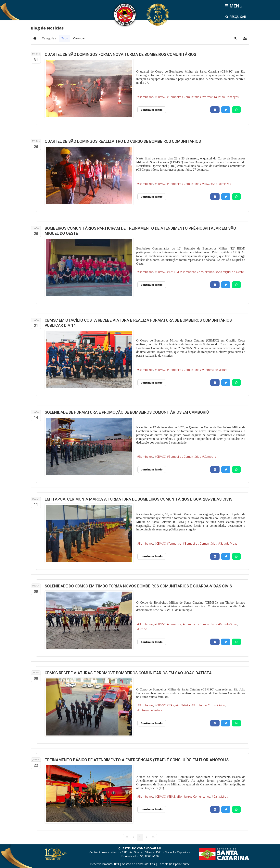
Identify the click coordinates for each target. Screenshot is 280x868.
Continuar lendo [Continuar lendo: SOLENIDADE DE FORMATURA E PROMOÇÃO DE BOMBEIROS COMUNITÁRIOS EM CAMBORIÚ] (152, 469)
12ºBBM (174, 272)
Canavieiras (221, 797)
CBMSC (161, 97)
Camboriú (210, 457)
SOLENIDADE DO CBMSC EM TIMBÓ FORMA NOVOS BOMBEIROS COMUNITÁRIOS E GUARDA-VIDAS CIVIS (138, 586)
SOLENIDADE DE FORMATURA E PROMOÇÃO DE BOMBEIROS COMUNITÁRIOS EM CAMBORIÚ (127, 412)
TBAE (172, 797)
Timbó (143, 629)
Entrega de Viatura (216, 370)
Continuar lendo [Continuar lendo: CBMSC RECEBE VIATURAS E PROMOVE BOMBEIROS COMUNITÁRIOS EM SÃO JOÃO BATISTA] (152, 723)
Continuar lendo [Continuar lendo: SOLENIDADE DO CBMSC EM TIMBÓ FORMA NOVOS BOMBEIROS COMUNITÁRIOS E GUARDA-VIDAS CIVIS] (152, 642)
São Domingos (229, 97)
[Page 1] (140, 837)
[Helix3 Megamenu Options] (234, 6)
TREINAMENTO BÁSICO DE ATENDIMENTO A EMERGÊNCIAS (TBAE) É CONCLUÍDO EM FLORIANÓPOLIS (137, 760)
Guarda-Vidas (229, 544)
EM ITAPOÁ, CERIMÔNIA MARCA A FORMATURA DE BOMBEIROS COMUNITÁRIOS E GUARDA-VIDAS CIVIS (139, 499)
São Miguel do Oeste (230, 272)
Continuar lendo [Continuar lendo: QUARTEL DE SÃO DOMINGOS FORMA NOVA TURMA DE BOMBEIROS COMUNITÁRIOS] (152, 110)
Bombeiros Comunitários (185, 97)
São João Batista (179, 705)
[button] (235, 38)
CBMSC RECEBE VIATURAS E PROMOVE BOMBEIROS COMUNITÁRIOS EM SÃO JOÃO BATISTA (128, 673)
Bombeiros (146, 97)
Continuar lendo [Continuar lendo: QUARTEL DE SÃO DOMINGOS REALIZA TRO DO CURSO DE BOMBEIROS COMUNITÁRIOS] (152, 197)
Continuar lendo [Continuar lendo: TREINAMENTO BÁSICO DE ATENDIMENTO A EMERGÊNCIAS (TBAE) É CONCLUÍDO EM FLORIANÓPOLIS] (152, 809)
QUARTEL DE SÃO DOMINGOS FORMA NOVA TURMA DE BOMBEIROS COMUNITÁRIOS (120, 54)
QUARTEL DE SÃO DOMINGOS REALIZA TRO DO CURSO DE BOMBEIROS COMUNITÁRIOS (123, 141)
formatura (210, 97)
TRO (207, 184)
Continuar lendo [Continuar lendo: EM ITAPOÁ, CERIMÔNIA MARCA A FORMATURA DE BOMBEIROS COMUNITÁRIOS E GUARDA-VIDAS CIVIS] (152, 556)
